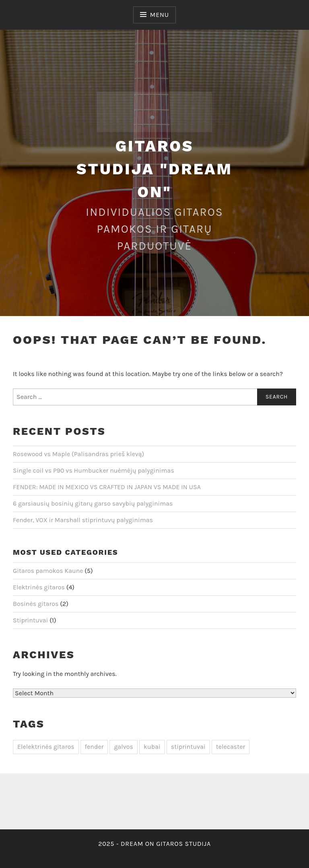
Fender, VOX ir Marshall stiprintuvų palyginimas (83, 520)
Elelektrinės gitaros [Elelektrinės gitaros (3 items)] (46, 747)
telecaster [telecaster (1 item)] (231, 747)
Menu (160, 15)
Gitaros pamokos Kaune (48, 571)
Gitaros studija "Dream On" (154, 169)
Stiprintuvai (30, 620)
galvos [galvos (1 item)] (124, 747)
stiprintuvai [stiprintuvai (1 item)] (188, 747)
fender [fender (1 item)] (94, 747)
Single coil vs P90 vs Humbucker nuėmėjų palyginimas (94, 470)
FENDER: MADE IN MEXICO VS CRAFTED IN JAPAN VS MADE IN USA (107, 487)
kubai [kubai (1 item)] (152, 747)
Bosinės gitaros (36, 604)
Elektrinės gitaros (39, 587)
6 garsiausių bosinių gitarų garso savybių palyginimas (93, 503)
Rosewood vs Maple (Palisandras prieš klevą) (78, 454)
